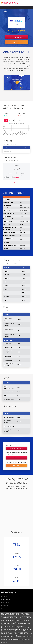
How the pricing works (12, 182)
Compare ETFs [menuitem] (6, 599)
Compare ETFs (16, 42)
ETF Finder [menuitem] (4, 596)
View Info (17, 458)
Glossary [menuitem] (4, 609)
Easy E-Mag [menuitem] (5, 606)
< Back (5, 12)
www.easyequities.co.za (23, 641)
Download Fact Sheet (16, 448)
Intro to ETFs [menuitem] (5, 603)
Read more (4, 642)
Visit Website (16, 465)
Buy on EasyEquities (16, 37)
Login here (17, 178)
